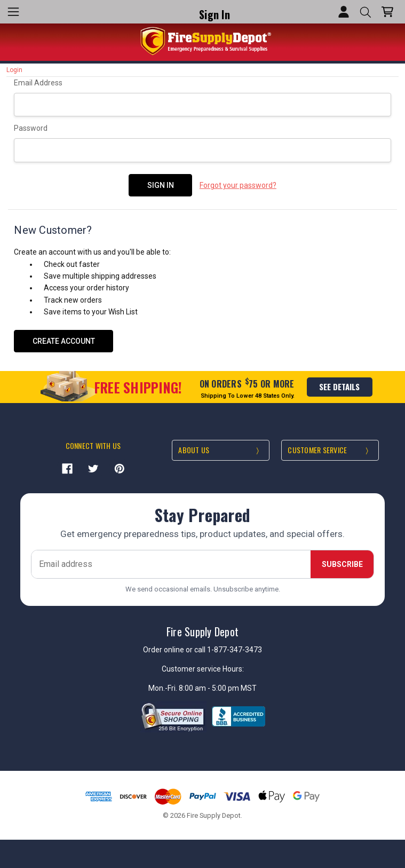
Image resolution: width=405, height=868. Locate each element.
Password (31, 128)
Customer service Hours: (203, 668)
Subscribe (342, 563)
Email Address (38, 83)
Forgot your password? (238, 185)
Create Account (64, 340)
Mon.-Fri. (164, 688)
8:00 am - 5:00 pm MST (218, 688)
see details (339, 386)
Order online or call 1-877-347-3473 (202, 649)
